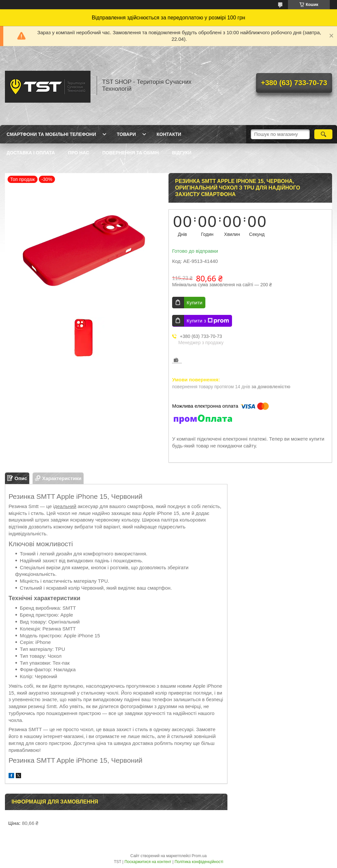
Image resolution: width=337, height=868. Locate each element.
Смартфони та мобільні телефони (51, 134)
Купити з (208, 321)
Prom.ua (199, 856)
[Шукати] (323, 134)
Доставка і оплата (31, 153)
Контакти (169, 134)
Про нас (79, 153)
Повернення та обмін (131, 153)
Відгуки (181, 153)
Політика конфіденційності (199, 862)
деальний (65, 506)
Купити (194, 303)
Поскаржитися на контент (148, 862)
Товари (126, 134)
